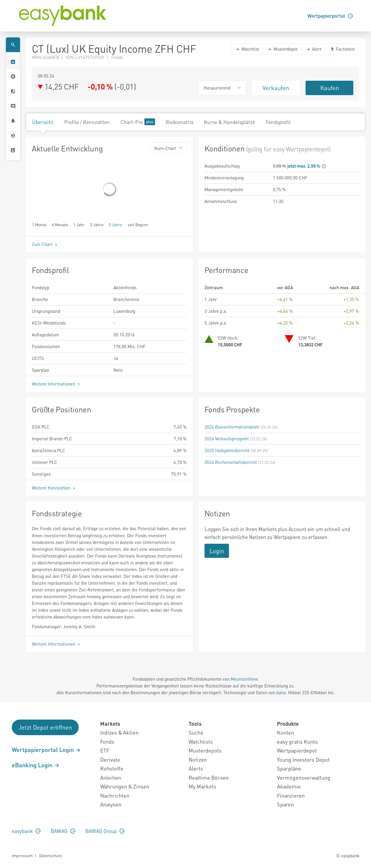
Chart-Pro (138, 122)
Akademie (289, 786)
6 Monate (60, 224)
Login (217, 551)
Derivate (110, 759)
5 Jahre (115, 224)
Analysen (111, 804)
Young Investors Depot (303, 759)
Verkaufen (276, 88)
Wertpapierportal (330, 16)
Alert (314, 49)
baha (281, 692)
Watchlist (247, 49)
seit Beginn (138, 224)
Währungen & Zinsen (125, 786)
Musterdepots (205, 750)
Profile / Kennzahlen (87, 122)
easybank (26, 831)
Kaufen (330, 88)
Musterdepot (283, 49)
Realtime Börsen (209, 777)
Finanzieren (291, 795)
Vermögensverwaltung (304, 777)
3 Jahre (97, 224)
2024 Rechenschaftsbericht (231, 462)
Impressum (22, 855)
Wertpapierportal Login (46, 750)
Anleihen (111, 777)
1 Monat (39, 224)
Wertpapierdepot (297, 750)
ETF (105, 750)
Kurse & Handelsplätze (230, 122)
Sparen (285, 804)
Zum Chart (45, 244)
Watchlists (201, 741)
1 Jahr (79, 224)
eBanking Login (36, 765)
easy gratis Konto (297, 741)
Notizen (198, 759)
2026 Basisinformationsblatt (232, 427)
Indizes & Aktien (119, 732)
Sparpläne (289, 768)
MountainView (244, 679)
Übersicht (43, 122)
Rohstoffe (112, 768)
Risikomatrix (179, 122)
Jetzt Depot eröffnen (45, 727)
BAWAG (63, 831)
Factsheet (342, 49)
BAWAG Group (105, 831)
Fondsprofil (278, 122)
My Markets (202, 786)
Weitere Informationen (56, 384)
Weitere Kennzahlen (54, 488)
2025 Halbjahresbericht (227, 450)
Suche (196, 732)
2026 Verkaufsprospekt (227, 439)
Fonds (107, 741)
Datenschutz (51, 855)
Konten (286, 732)
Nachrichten (115, 795)
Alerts (196, 768)
